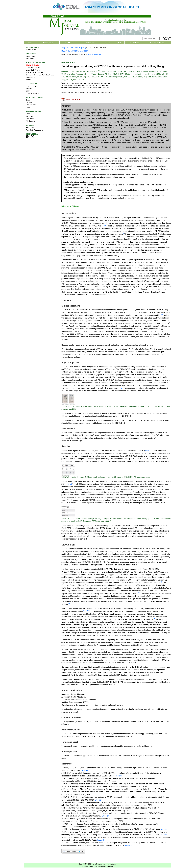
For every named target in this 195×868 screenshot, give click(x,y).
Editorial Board (31, 105)
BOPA (28, 91)
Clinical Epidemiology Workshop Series (40, 75)
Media (28, 114)
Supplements (30, 78)
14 (92, 611)
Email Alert (30, 128)
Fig (121, 388)
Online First (90, 43)
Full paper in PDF (73, 100)
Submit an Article (157, 43)
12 (88, 611)
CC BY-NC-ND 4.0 (95, 55)
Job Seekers (30, 122)
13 (90, 611)
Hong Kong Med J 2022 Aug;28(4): (74, 48)
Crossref (84, 771)
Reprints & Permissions (34, 130)
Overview (29, 100)
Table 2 (69, 485)
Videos (108, 43)
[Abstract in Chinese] (70, 207)
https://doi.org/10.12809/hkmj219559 (75, 51)
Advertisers (30, 117)
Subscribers (30, 119)
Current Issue (48, 43)
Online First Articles (33, 68)
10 (161, 583)
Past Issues (70, 43)
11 (69, 604)
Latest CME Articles (33, 70)
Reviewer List (31, 89)
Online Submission (33, 94)
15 (154, 619)
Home (30, 43)
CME (119, 43)
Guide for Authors (32, 87)
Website (29, 103)
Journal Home (31, 50)
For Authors (134, 43)
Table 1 (148, 451)
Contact (29, 108)
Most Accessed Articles (34, 73)
